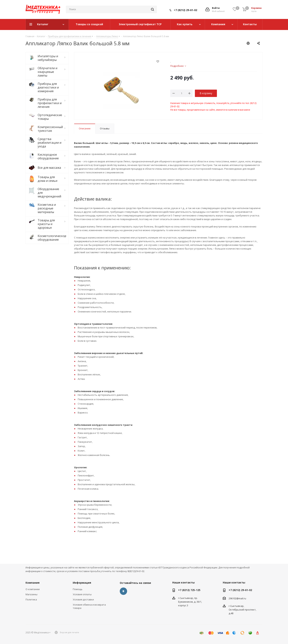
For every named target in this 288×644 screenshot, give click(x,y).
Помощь (78, 589)
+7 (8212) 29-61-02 (185, 10)
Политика (31, 599)
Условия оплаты (82, 594)
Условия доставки (83, 599)
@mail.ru (241, 598)
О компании (33, 589)
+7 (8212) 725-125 (189, 590)
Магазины (31, 594)
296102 (233, 598)
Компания (33, 583)
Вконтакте (123, 591)
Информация (82, 583)
